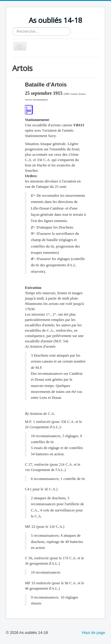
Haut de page (94, 633)
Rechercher (12, 27)
